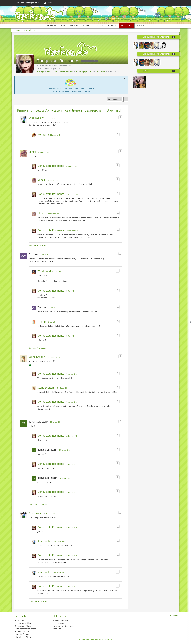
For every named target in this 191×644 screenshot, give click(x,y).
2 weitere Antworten (37, 348)
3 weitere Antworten (37, 245)
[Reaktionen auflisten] (31, 364)
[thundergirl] (142, 45)
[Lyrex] (162, 45)
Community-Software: (96, 640)
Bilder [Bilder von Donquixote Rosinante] (49, 71)
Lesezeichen (94, 110)
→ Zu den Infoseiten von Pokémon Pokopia (72, 91)
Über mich (114, 110)
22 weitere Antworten (38, 601)
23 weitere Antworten (38, 504)
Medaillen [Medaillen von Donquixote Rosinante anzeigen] (101, 71)
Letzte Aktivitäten (49, 110)
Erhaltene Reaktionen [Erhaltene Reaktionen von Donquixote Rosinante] (64, 71)
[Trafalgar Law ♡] (140, 82)
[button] (124, 78)
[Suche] (48, 3)
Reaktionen (73, 110)
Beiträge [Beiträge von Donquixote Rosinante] (40, 71)
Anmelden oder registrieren (27, 3)
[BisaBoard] (95, 15)
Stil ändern (173, 616)
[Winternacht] (152, 45)
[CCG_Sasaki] (157, 45)
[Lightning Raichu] (147, 62)
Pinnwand (25, 110)
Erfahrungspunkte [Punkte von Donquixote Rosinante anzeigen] (84, 71)
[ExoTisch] (147, 45)
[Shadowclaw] (137, 45)
